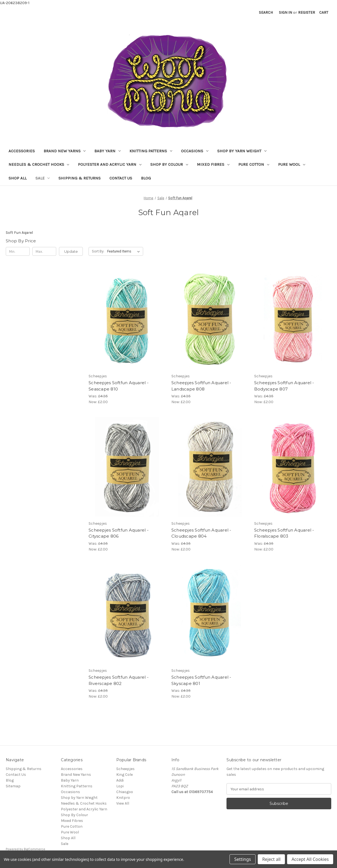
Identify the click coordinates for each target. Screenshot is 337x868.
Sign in (285, 12)
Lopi (120, 786)
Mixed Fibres (213, 164)
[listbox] (125, 251)
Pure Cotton (254, 164)
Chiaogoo (125, 792)
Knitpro (123, 798)
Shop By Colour (169, 164)
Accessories (22, 151)
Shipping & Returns (80, 178)
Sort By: (98, 251)
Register (307, 12)
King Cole (124, 775)
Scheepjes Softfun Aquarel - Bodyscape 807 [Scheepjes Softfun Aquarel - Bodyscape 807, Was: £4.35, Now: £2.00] (284, 386)
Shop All (18, 178)
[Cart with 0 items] (324, 12)
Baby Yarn (107, 151)
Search (266, 12)
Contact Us (121, 178)
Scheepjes (125, 769)
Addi (120, 780)
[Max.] (44, 251)
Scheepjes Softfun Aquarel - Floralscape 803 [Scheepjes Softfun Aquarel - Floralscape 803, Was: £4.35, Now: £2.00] (284, 533)
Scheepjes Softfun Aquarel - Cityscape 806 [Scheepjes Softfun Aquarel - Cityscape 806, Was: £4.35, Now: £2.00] (119, 533)
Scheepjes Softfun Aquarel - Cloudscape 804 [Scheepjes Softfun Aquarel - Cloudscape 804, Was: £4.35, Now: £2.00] (201, 533)
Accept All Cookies (310, 859)
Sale (43, 178)
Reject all (271, 859)
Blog (146, 178)
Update (71, 251)
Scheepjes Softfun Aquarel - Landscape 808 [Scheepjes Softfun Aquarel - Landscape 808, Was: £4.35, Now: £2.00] (201, 386)
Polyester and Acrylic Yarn (110, 164)
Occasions (195, 151)
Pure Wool (292, 164)
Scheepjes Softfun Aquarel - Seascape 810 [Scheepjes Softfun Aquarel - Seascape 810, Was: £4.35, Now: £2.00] (119, 386)
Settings (243, 859)
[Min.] (18, 251)
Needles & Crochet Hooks (39, 164)
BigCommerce (35, 849)
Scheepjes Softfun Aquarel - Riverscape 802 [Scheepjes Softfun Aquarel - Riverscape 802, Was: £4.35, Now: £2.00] (119, 680)
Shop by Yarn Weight (242, 151)
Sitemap (13, 786)
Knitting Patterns (151, 151)
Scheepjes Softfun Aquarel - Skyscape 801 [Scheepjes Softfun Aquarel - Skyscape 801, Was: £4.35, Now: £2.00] (201, 680)
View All (123, 803)
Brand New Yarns (65, 151)
